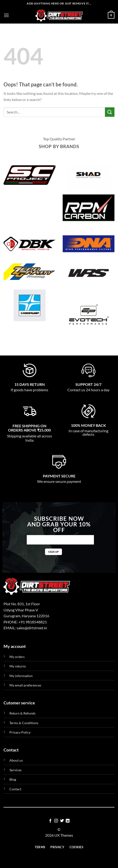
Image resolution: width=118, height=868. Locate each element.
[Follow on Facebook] (50, 821)
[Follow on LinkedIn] (68, 821)
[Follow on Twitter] (62, 821)
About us (16, 760)
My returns (18, 666)
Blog (13, 779)
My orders (17, 657)
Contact (15, 789)
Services (15, 770)
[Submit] (110, 112)
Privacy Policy (20, 732)
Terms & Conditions (24, 723)
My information (21, 676)
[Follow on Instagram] (56, 821)
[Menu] (6, 15)
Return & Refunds (22, 713)
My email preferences (25, 685)
